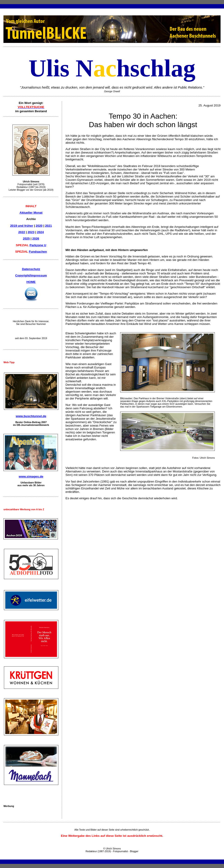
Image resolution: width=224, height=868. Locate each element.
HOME (31, 282)
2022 (22, 232)
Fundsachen (38, 252)
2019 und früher (22, 226)
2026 (36, 239)
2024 (40, 232)
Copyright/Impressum (31, 275)
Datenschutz (31, 269)
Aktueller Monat (31, 213)
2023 (31, 232)
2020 (39, 226)
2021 (48, 226)
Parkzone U (38, 245)
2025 (26, 239)
